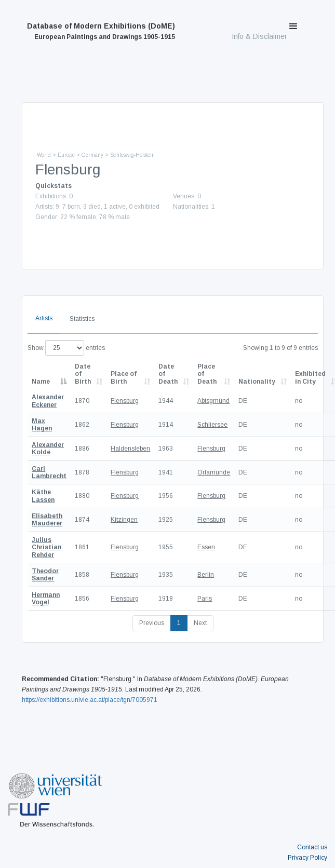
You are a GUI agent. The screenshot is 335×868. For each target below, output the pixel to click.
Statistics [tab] (82, 319)
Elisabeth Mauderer (47, 520)
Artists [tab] (44, 318)
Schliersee (212, 425)
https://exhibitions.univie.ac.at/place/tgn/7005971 (90, 700)
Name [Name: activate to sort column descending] (41, 382)
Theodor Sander (45, 575)
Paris (205, 599)
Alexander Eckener (48, 401)
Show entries (66, 348)
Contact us (312, 847)
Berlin (206, 575)
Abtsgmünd (213, 401)
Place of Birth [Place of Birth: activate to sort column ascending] (124, 377)
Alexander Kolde (48, 449)
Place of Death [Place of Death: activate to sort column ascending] (207, 374)
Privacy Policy (307, 858)
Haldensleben (130, 449)
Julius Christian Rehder (46, 547)
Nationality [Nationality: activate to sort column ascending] (257, 382)
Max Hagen (42, 425)
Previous (152, 623)
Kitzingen (124, 520)
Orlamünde (214, 472)
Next (200, 623)
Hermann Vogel (46, 599)
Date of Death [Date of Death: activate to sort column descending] (168, 374)
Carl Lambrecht (49, 472)
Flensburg (125, 401)
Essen (206, 547)
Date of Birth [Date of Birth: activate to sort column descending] (83, 374)
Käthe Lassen (43, 496)
